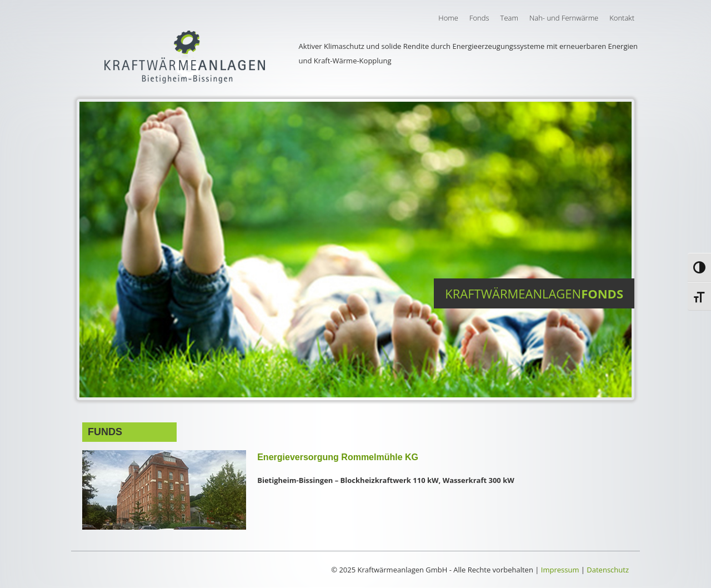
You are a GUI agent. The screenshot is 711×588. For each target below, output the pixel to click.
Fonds (479, 18)
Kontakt (622, 18)
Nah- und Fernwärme (564, 18)
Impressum (560, 570)
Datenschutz (608, 570)
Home (448, 18)
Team (509, 18)
